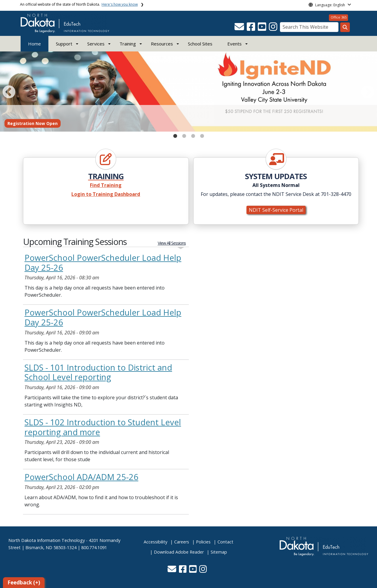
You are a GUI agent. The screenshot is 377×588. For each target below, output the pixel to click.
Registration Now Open (33, 123)
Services (96, 44)
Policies (203, 542)
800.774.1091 (94, 547)
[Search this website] (345, 27)
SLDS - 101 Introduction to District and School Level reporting (98, 372)
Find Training (106, 185)
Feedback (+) (24, 582)
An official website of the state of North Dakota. (79, 4)
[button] (240, 28)
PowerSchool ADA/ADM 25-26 (81, 477)
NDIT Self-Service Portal (276, 210)
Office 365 (339, 17)
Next (367, 91)
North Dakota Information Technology (47, 540)
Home (35, 44)
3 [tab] (193, 135)
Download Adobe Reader (179, 552)
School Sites (200, 44)
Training (128, 44)
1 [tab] (175, 135)
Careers (182, 542)
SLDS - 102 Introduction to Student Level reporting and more (103, 427)
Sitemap (219, 552)
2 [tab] (184, 135)
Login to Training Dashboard (106, 194)
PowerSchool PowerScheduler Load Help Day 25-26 (103, 263)
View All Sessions (172, 243)
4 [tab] (202, 135)
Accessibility (155, 542)
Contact (225, 542)
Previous (8, 91)
